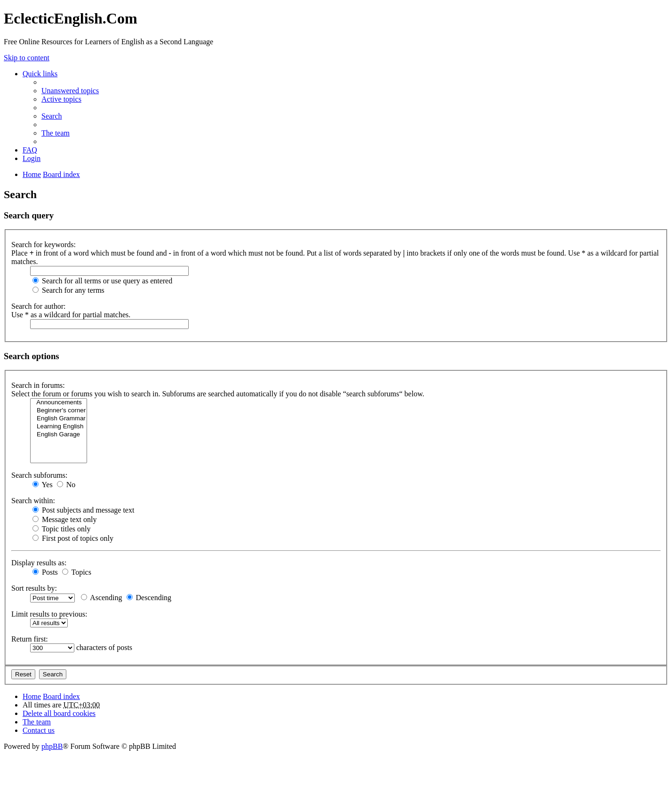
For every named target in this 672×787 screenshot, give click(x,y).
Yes (43, 485)
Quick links (40, 74)
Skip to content (27, 58)
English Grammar (59, 419)
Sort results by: (34, 588)
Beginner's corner (59, 411)
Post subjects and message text (83, 510)
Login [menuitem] (32, 158)
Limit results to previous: (49, 614)
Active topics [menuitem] (61, 99)
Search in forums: (38, 385)
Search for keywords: (44, 245)
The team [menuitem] (56, 133)
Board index (61, 696)
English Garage (59, 435)
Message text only (64, 519)
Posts (45, 572)
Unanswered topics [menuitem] (70, 91)
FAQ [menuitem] (30, 150)
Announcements (59, 403)
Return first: (30, 639)
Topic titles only (61, 529)
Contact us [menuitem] (39, 730)
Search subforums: (40, 475)
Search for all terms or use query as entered (102, 281)
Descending (149, 598)
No (66, 485)
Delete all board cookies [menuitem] (59, 713)
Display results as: (39, 563)
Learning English (59, 427)
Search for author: (39, 306)
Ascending (102, 598)
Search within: (33, 501)
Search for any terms (68, 290)
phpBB (52, 746)
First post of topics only (73, 538)
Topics (77, 572)
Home (32, 696)
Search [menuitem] (52, 116)
